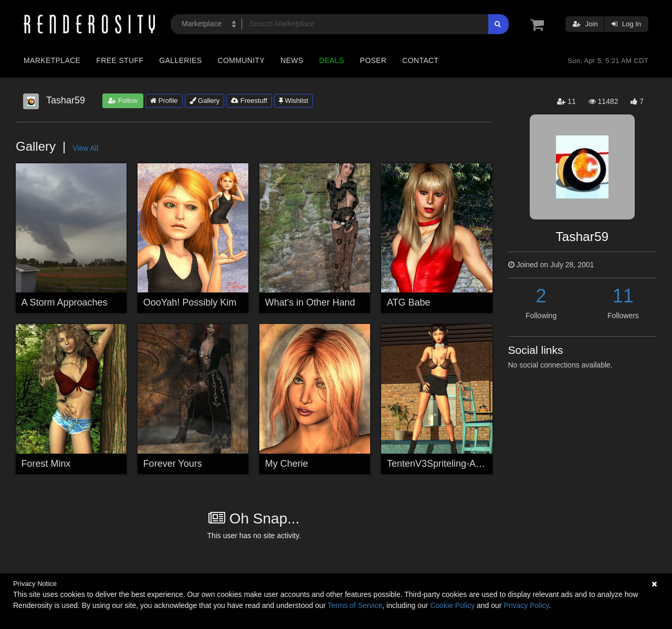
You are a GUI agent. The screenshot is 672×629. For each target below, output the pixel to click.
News (292, 60)
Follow (123, 101)
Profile (164, 101)
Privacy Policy (526, 605)
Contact (420, 60)
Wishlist (293, 101)
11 (623, 296)
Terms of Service (355, 605)
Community (241, 60)
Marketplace (52, 60)
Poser (373, 60)
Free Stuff (120, 60)
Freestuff (249, 101)
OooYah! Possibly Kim (190, 302)
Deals (332, 60)
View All (85, 148)
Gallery (205, 101)
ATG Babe (409, 302)
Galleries (180, 60)
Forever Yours (173, 464)
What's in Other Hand (310, 302)
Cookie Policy (452, 605)
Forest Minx (46, 464)
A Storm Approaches (65, 302)
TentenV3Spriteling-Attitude (444, 464)
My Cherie (287, 464)
